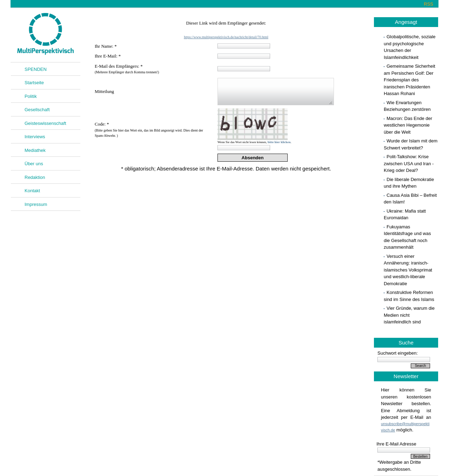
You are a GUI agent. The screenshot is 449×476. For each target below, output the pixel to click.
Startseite (34, 83)
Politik (31, 96)
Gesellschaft (37, 110)
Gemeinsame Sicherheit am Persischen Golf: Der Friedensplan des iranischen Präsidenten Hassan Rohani (410, 80)
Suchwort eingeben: (398, 353)
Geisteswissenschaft (45, 123)
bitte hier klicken (279, 142)
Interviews (35, 137)
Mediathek (35, 150)
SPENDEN (36, 69)
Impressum (36, 204)
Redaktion (35, 177)
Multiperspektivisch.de (45, 34)
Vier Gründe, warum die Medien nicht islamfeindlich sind (409, 315)
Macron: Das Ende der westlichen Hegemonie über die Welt (408, 125)
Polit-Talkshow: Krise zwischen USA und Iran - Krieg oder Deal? (409, 163)
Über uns (34, 164)
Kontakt (32, 191)
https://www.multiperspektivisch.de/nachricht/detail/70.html (226, 37)
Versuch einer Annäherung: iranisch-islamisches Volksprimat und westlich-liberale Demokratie (408, 270)
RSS (428, 4)
